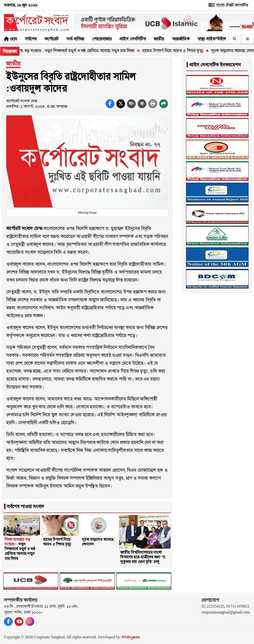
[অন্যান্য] (247, 39)
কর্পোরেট (51, 39)
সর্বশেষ (31, 39)
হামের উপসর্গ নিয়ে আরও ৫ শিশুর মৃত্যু (176, 51)
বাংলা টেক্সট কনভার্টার (227, 5)
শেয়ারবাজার (102, 39)
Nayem (131, 637)
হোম (14, 39)
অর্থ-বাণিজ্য (75, 39)
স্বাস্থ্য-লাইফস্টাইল (212, 39)
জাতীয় (159, 39)
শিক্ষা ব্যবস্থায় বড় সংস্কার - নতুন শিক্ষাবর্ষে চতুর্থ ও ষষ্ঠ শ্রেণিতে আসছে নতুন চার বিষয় (72, 51)
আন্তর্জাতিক (181, 39)
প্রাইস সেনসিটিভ (133, 39)
